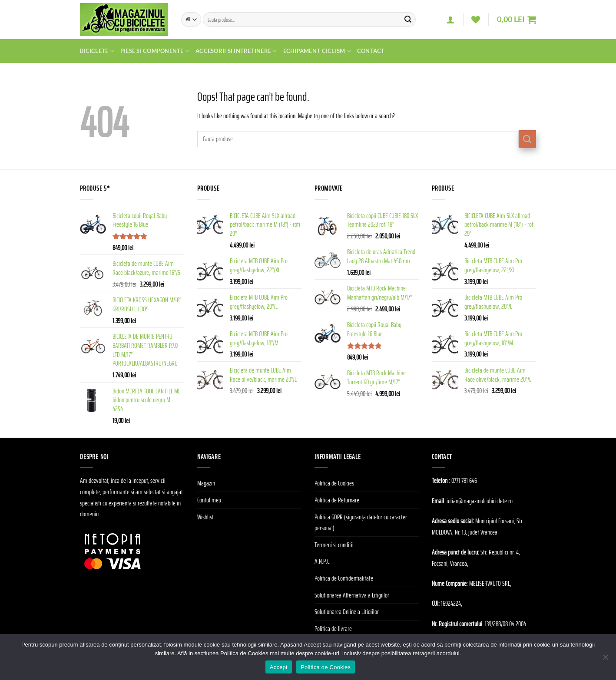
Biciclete (97, 51)
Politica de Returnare (337, 500)
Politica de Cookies (334, 483)
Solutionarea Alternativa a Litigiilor (352, 595)
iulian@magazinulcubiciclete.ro (480, 501)
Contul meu (209, 500)
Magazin (206, 483)
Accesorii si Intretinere (236, 51)
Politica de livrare (333, 629)
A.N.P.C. (323, 561)
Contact (371, 51)
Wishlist (205, 517)
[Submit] (408, 20)
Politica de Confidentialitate (344, 578)
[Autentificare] (450, 20)
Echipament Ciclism (317, 51)
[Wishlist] (476, 20)
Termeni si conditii (334, 545)
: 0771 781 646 (463, 480)
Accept (279, 667)
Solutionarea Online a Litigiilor (347, 612)
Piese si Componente (155, 51)
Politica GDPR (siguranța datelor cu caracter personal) (361, 523)
